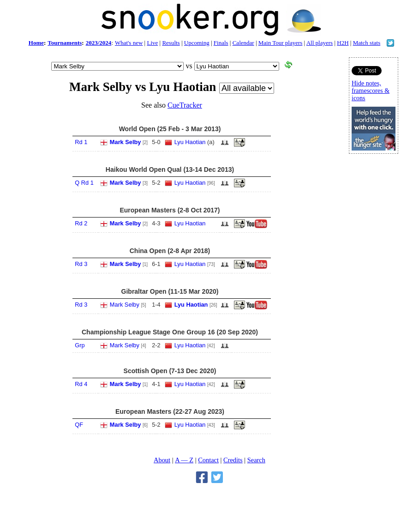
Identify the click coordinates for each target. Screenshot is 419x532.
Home (36, 43)
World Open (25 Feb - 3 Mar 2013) (170, 129)
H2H (343, 43)
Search (256, 460)
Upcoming (197, 43)
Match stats (367, 43)
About (162, 460)
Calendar (243, 43)
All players (320, 43)
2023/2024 (99, 43)
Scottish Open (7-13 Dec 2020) (170, 371)
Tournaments (65, 43)
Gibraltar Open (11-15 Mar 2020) (170, 291)
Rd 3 (81, 264)
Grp (80, 345)
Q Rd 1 (84, 183)
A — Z (184, 460)
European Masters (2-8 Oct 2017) (170, 210)
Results (171, 43)
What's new (129, 43)
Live (152, 43)
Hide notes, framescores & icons (371, 91)
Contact (208, 460)
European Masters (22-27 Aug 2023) (170, 411)
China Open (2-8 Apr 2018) (170, 251)
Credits (233, 460)
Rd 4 (81, 384)
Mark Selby (126, 142)
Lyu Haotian (190, 142)
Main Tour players (281, 43)
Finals (221, 43)
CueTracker (185, 105)
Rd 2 (81, 223)
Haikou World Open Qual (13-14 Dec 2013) (170, 169)
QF (79, 425)
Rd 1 (81, 142)
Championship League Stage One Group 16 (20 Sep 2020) (170, 332)
